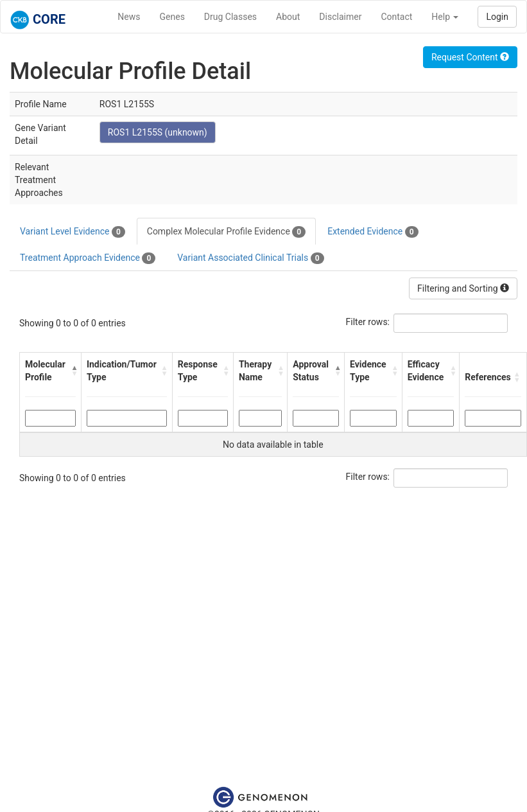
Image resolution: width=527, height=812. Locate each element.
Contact (396, 17)
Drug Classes (230, 17)
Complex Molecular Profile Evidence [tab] (226, 232)
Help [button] (445, 17)
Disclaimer (340, 17)
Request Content (470, 57)
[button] (73, 371)
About (288, 17)
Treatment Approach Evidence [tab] (88, 258)
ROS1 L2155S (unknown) (158, 132)
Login (497, 17)
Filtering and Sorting (463, 288)
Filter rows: (368, 322)
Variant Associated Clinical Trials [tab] (250, 258)
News (129, 17)
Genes (172, 17)
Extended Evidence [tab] (373, 232)
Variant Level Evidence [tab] (73, 232)
